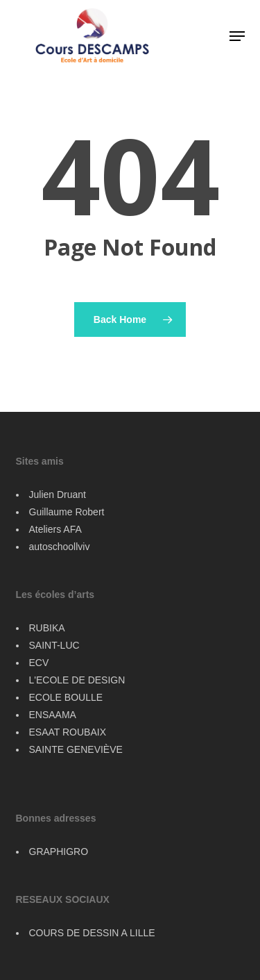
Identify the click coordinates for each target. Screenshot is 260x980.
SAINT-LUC (54, 645)
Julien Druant (58, 495)
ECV (39, 663)
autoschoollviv (60, 547)
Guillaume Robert (67, 512)
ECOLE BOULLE (66, 697)
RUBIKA (47, 628)
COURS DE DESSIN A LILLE (92, 933)
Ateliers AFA (55, 529)
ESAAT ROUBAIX (68, 732)
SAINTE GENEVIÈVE (76, 749)
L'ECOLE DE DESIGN (77, 680)
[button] (237, 36)
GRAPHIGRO (59, 852)
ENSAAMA (53, 715)
